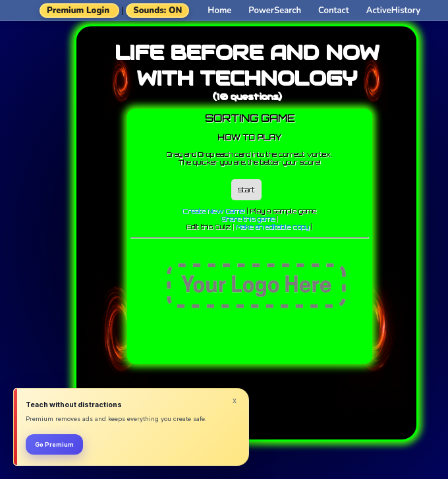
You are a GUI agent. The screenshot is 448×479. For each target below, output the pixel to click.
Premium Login (78, 11)
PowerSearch (275, 11)
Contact (334, 11)
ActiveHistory (393, 11)
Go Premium (54, 444)
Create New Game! (214, 211)
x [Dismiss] (235, 401)
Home (219, 11)
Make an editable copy (272, 227)
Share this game (248, 219)
